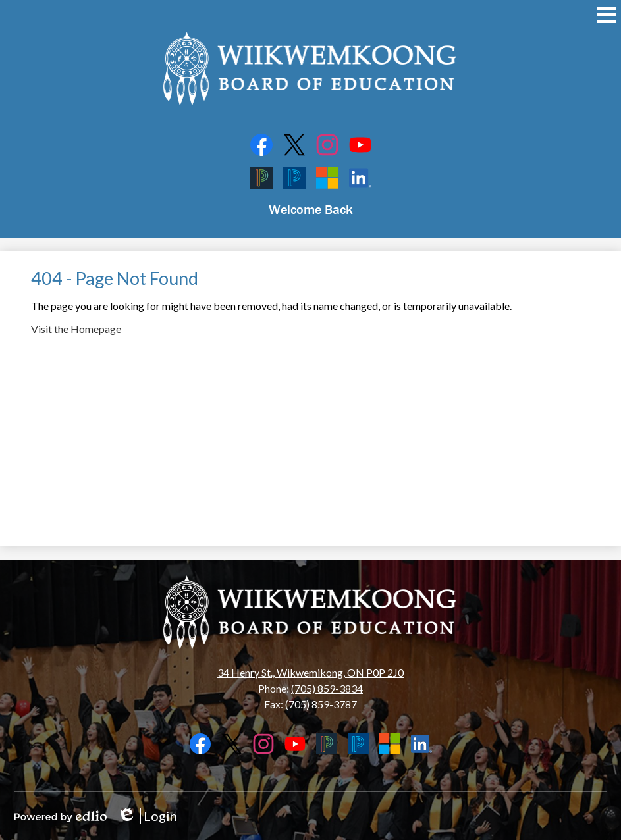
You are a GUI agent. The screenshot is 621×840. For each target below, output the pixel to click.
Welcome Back (311, 209)
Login (147, 816)
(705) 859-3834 (327, 688)
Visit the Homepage (76, 329)
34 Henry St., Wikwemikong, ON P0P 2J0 (310, 672)
